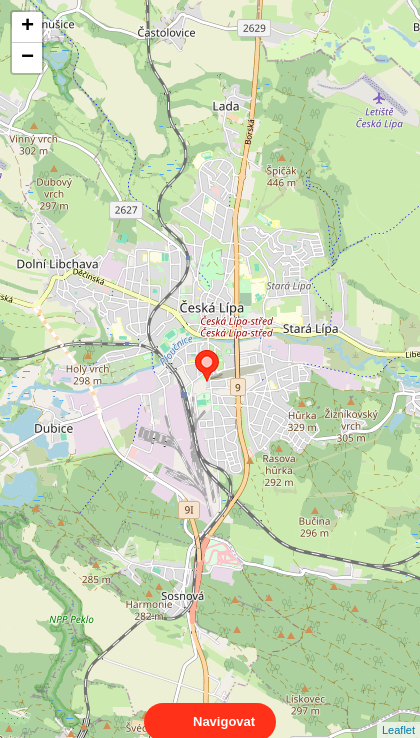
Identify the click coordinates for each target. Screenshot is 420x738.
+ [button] (27, 27)
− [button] (27, 58)
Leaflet (398, 712)
